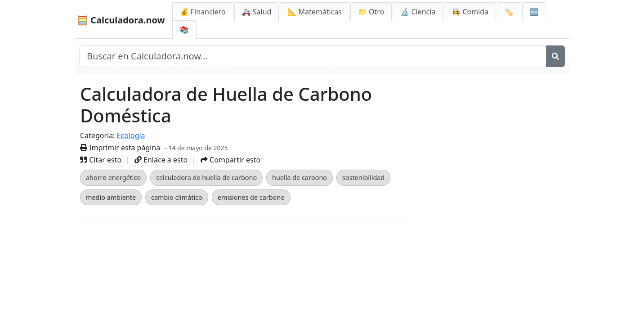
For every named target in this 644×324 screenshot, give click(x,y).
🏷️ (509, 12)
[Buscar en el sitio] (313, 56)
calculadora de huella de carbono (206, 178)
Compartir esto (230, 160)
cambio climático (177, 197)
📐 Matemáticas (315, 12)
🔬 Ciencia (418, 12)
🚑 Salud (257, 12)
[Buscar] (555, 56)
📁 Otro (371, 12)
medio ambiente (111, 197)
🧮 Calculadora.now (121, 20)
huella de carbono (300, 178)
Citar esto (101, 160)
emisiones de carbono (251, 197)
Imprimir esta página (120, 148)
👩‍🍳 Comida (470, 12)
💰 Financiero (203, 12)
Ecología (131, 135)
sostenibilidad (363, 178)
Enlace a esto (161, 160)
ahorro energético (113, 178)
